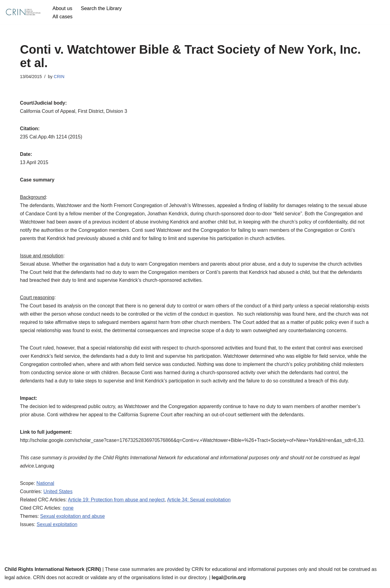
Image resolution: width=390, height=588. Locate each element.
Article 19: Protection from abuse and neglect (117, 502)
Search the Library (102, 8)
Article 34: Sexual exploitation (200, 502)
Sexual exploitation (57, 527)
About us (62, 8)
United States (58, 494)
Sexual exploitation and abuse (73, 519)
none (69, 511)
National (46, 486)
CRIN (59, 77)
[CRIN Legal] (23, 12)
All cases (62, 16)
